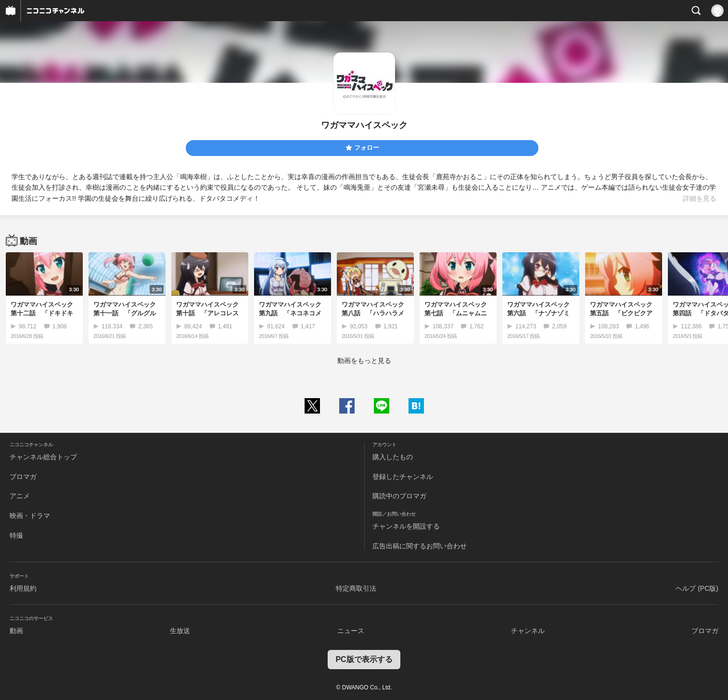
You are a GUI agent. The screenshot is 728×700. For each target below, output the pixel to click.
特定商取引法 (356, 588)
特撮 (16, 535)
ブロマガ (23, 477)
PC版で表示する (364, 659)
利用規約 (23, 588)
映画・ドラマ (30, 516)
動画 (16, 631)
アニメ (20, 496)
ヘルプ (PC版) (697, 588)
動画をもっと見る (364, 361)
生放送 (180, 631)
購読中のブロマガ (399, 496)
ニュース (351, 631)
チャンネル (528, 631)
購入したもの (393, 457)
